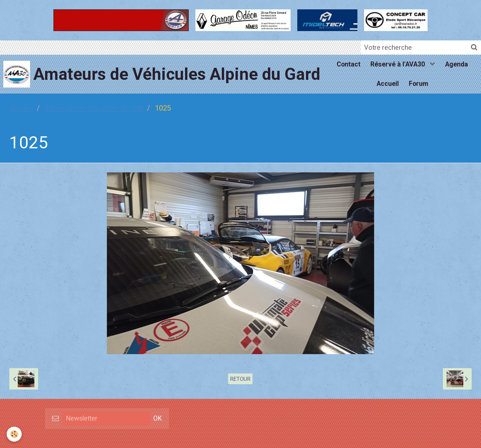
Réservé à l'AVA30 (398, 64)
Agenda (456, 64)
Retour (240, 379)
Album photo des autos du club (94, 108)
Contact (349, 64)
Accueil (388, 84)
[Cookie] (14, 434)
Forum (419, 84)
